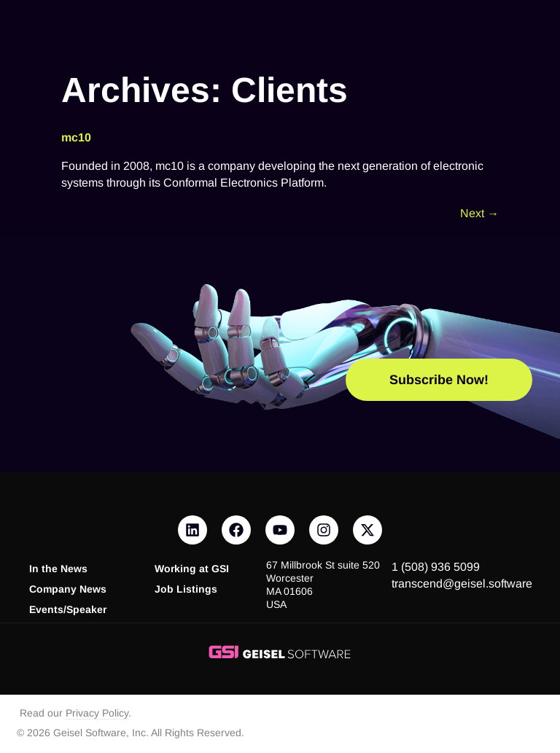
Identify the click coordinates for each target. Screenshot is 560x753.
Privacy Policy (97, 713)
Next (479, 213)
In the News (58, 569)
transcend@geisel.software (462, 584)
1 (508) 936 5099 (436, 567)
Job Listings (186, 589)
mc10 (76, 137)
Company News (68, 589)
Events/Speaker (68, 610)
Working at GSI (192, 569)
